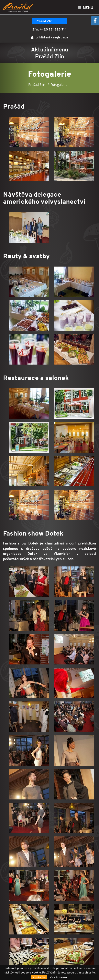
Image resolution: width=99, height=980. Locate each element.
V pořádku (39, 977)
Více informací (59, 977)
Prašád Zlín (44, 21)
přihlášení (43, 37)
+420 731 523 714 (53, 29)
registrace (61, 37)
